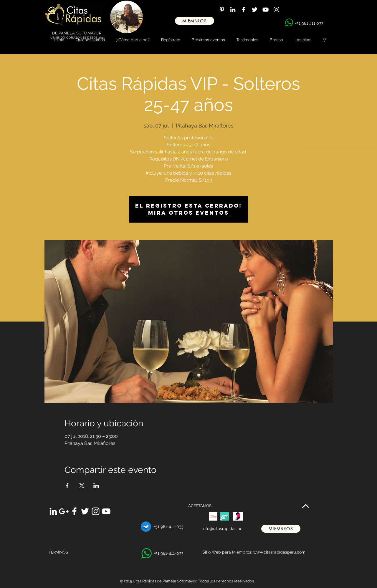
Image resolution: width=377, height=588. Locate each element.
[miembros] (195, 21)
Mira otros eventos (188, 213)
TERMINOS (58, 552)
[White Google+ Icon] (64, 511)
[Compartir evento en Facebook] (67, 486)
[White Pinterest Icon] (222, 10)
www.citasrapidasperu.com (279, 552)
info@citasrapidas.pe (222, 529)
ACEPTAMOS (200, 506)
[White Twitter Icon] (255, 10)
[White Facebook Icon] (244, 10)
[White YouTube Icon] (266, 10)
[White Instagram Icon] (276, 10)
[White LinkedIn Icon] (233, 10)
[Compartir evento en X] (82, 486)
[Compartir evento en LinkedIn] (96, 486)
